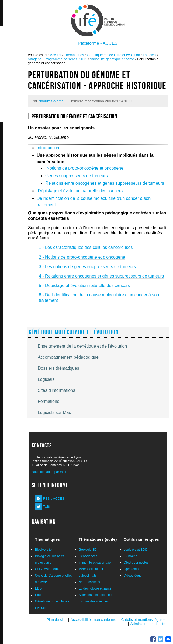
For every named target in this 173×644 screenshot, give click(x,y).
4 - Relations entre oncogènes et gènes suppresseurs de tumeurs (101, 276)
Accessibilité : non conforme (93, 620)
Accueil (56, 55)
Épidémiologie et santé (95, 588)
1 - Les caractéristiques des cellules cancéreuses (86, 247)
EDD (38, 588)
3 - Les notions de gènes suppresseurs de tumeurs (87, 267)
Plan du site (56, 620)
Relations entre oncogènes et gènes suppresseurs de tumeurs (105, 183)
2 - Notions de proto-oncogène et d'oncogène (82, 257)
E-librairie (131, 556)
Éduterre (41, 595)
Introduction (48, 148)
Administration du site (148, 624)
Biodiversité (43, 550)
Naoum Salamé (51, 101)
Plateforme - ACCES (98, 43)
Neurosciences (89, 582)
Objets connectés (136, 563)
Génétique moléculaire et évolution (113, 55)
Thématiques (74, 55)
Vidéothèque (133, 576)
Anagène (35, 59)
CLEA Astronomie (48, 569)
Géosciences (88, 556)
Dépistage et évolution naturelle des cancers (80, 191)
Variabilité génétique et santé (112, 59)
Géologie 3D (88, 550)
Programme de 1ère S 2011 (66, 59)
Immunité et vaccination (96, 563)
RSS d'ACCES (54, 499)
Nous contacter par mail (49, 472)
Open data (131, 569)
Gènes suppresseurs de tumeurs (77, 176)
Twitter (48, 507)
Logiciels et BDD (136, 550)
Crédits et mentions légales (143, 620)
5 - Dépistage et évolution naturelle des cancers (84, 285)
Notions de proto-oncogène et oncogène (85, 168)
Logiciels (150, 55)
